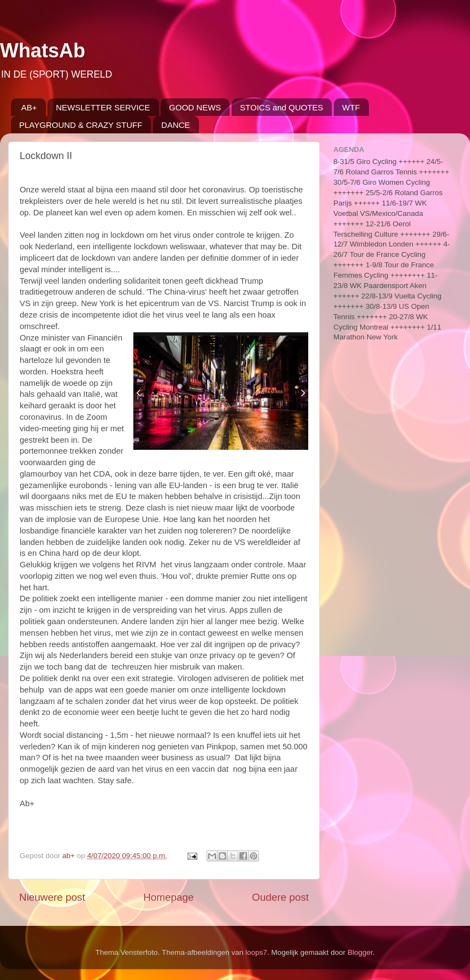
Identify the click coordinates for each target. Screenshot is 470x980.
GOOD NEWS (195, 107)
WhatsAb (43, 51)
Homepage (168, 897)
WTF (351, 107)
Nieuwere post (52, 897)
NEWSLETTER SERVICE (103, 107)
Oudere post (280, 897)
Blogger (360, 952)
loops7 (256, 952)
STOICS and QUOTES (281, 107)
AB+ (29, 107)
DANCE (176, 125)
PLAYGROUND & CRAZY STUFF (81, 125)
